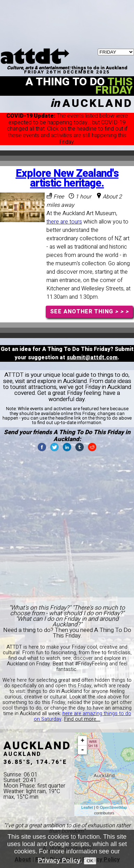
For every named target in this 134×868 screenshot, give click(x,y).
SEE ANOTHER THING (90, 312)
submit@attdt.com (92, 358)
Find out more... (82, 719)
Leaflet (87, 807)
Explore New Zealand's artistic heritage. (67, 178)
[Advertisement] (67, 9)
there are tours (64, 222)
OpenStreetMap (113, 807)
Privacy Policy (59, 860)
